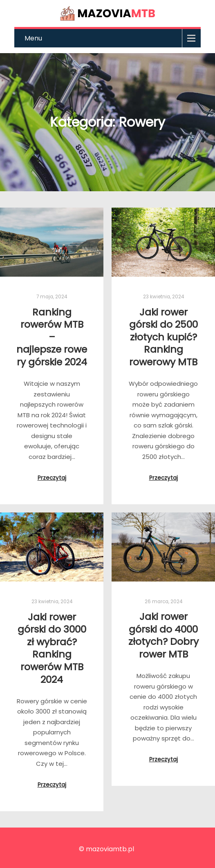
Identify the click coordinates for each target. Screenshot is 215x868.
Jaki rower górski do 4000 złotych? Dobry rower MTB (163, 635)
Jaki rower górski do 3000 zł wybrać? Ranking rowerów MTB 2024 (52, 648)
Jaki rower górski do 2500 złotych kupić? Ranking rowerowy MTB (163, 337)
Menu (33, 38)
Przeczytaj (52, 478)
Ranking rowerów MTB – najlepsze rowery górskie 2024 (52, 337)
